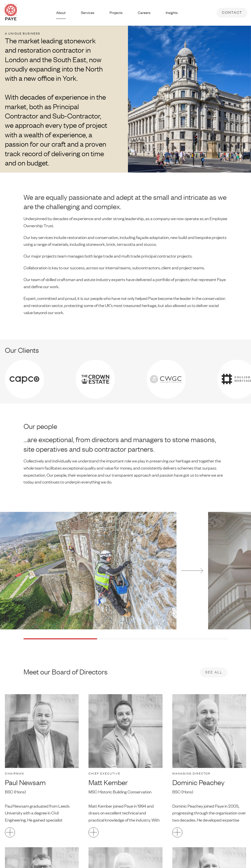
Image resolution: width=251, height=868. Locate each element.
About (61, 13)
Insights (172, 13)
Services (88, 13)
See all (214, 682)
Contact (232, 12)
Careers (144, 13)
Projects (116, 13)
